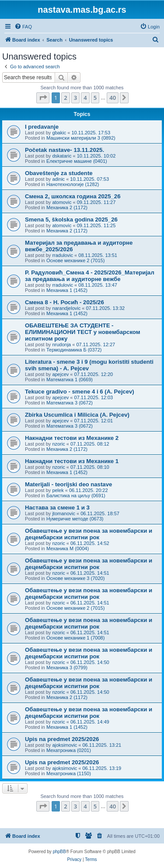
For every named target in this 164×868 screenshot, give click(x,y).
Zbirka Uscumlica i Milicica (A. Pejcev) (77, 415)
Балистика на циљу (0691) (76, 495)
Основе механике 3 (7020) (75, 578)
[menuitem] (23, 27)
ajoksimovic (65, 745)
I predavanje (42, 127)
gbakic (59, 133)
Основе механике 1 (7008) (75, 638)
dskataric (62, 156)
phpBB (59, 852)
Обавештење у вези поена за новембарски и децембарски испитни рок (89, 534)
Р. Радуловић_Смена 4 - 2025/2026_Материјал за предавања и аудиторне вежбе (90, 276)
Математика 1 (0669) (70, 380)
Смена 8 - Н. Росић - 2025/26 (65, 302)
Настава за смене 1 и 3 (57, 508)
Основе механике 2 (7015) (75, 260)
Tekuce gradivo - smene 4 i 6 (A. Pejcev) (80, 392)
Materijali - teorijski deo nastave (68, 484)
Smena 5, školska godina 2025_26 (71, 220)
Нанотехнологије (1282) (73, 184)
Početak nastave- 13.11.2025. (65, 150)
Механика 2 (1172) (67, 207)
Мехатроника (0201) (69, 750)
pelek (58, 490)
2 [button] (65, 98)
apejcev (60, 374)
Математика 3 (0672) (70, 403)
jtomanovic (64, 513)
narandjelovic (66, 308)
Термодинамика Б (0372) (74, 350)
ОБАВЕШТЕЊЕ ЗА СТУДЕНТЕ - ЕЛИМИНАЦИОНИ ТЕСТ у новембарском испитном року (82, 332)
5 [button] (95, 98)
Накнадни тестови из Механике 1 (72, 461)
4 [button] (85, 98)
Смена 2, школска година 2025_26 (73, 196)
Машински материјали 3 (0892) (81, 138)
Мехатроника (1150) (69, 773)
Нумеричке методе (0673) (75, 519)
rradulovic (63, 255)
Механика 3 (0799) (67, 668)
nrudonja (61, 344)
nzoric (58, 444)
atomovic (62, 202)
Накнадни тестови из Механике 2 (72, 438)
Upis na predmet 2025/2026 (62, 739)
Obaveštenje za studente (59, 173)
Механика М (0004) (68, 548)
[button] (43, 98)
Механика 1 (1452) (67, 290)
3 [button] (75, 98)
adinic (58, 179)
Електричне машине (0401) (77, 161)
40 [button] (113, 98)
